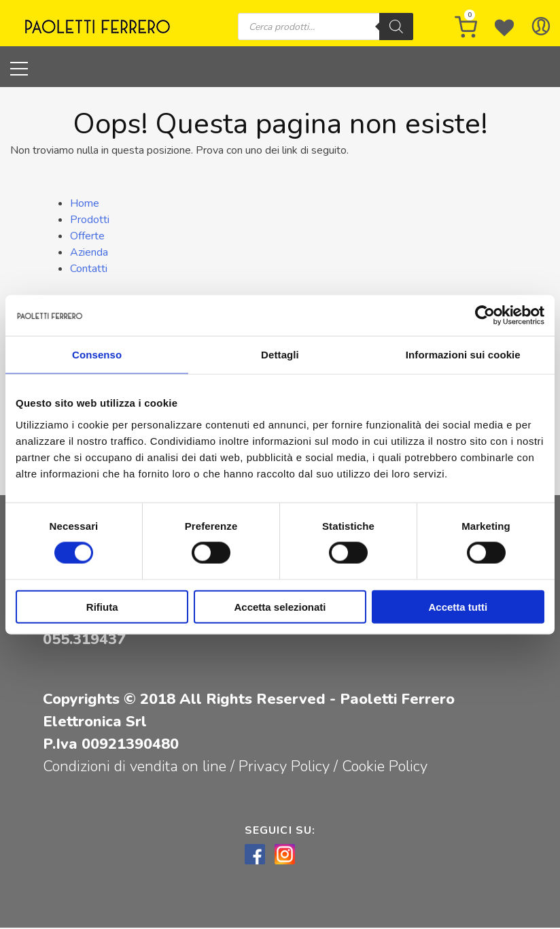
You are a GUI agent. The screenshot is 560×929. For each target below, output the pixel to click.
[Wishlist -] (504, 27)
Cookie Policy (385, 768)
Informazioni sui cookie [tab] (463, 355)
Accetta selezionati (280, 606)
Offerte (87, 237)
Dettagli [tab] (280, 355)
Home (85, 204)
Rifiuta (102, 606)
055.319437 (84, 641)
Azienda (89, 253)
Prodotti (90, 220)
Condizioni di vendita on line (135, 768)
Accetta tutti (458, 606)
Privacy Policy (286, 768)
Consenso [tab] (97, 355)
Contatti (89, 269)
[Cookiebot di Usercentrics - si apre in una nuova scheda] (485, 316)
